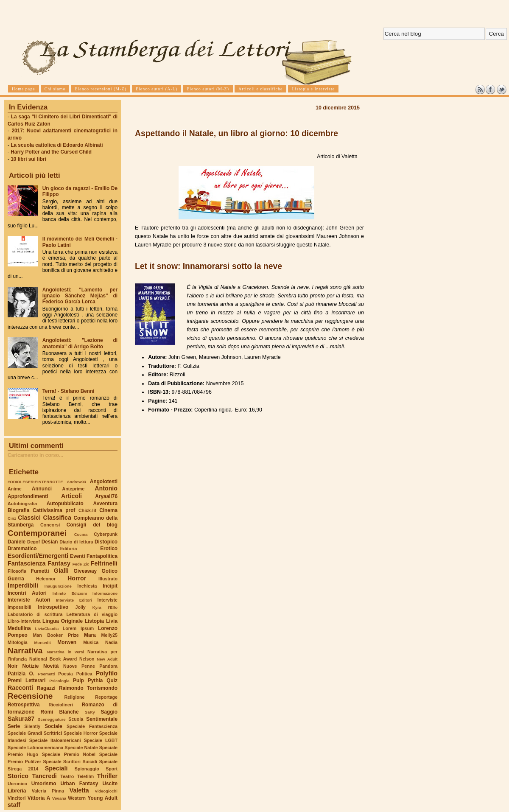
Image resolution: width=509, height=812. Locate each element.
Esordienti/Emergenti (38, 556)
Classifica (57, 518)
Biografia (18, 510)
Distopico (106, 542)
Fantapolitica (102, 556)
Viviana (59, 798)
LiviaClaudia (47, 629)
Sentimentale (102, 719)
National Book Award (53, 659)
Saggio (109, 712)
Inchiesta (87, 586)
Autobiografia (22, 504)
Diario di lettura (76, 542)
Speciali (56, 768)
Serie (14, 726)
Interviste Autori (29, 600)
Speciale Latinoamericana (35, 748)
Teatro (67, 776)
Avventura (105, 504)
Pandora (108, 666)
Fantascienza (27, 563)
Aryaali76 (106, 496)
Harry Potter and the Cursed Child (51, 152)
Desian (50, 542)
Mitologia (18, 642)
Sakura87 (21, 719)
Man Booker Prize (56, 635)
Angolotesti (104, 482)
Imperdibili (23, 585)
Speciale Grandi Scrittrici (35, 733)
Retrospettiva (24, 705)
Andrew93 (77, 482)
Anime (15, 489)
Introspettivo (53, 607)
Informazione (105, 593)
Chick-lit (87, 510)
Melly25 (109, 635)
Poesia (65, 674)
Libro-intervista (24, 621)
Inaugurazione (58, 586)
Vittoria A (39, 798)
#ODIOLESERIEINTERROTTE (35, 482)
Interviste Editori (74, 600)
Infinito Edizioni (70, 593)
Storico (18, 776)
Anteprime (74, 489)
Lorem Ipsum (78, 628)
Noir (13, 666)
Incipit (110, 586)
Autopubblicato (65, 504)
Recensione (30, 696)
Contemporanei (37, 533)
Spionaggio (87, 769)
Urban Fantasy (79, 784)
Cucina (81, 534)
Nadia (111, 642)
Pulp (78, 680)
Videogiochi (106, 791)
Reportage (106, 697)
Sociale (53, 726)
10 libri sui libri (28, 159)
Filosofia (17, 571)
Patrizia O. (21, 674)
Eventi (78, 556)
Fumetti (40, 571)
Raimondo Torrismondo (88, 688)
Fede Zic (81, 564)
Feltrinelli (104, 563)
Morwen (67, 642)
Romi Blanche (60, 712)
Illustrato (108, 579)
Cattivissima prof (54, 510)
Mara (90, 635)
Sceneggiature (52, 719)
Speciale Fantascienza (92, 726)
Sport (112, 769)
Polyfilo (107, 673)
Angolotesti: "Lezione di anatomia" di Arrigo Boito (80, 343)
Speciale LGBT (101, 740)
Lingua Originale (63, 621)
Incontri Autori (27, 593)
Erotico (109, 549)
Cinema (108, 510)
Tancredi (45, 776)
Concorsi (50, 525)
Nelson (87, 659)
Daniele (17, 542)
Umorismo (44, 784)
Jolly (80, 607)
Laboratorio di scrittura (35, 614)
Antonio (106, 488)
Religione (75, 697)
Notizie (30, 666)
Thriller (107, 776)
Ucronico (17, 784)
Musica (91, 642)
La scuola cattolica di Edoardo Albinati (57, 145)
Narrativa (25, 651)
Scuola (76, 719)
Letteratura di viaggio (92, 614)
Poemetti (46, 674)
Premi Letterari (27, 680)
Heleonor (46, 579)
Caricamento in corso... (35, 455)
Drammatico (22, 549)
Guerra (16, 579)
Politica (84, 674)
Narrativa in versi (66, 652)
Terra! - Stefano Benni (69, 391)
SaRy (90, 712)
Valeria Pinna (48, 791)
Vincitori (17, 798)
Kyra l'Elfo (105, 607)
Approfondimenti (28, 496)
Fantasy (59, 563)
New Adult (107, 659)
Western (77, 798)
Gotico (109, 571)
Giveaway (85, 571)
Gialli (61, 571)
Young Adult (102, 798)
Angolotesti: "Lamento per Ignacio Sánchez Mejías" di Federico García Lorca (80, 296)
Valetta (79, 790)
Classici (29, 518)
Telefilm (85, 776)
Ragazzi (46, 688)
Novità (51, 666)
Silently (32, 726)
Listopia (94, 621)
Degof (34, 542)
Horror (77, 578)
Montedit (42, 643)
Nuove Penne (79, 666)
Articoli (71, 496)
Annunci (42, 489)
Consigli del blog (92, 525)
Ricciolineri (60, 705)
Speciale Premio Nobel (69, 754)
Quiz (112, 680)
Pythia (95, 680)
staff (14, 805)
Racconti (20, 688)
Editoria (69, 549)
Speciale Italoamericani (55, 740)
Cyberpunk (106, 534)
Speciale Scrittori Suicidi (70, 762)
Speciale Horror (81, 733)
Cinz (12, 518)
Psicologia (59, 681)
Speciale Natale (81, 748)
